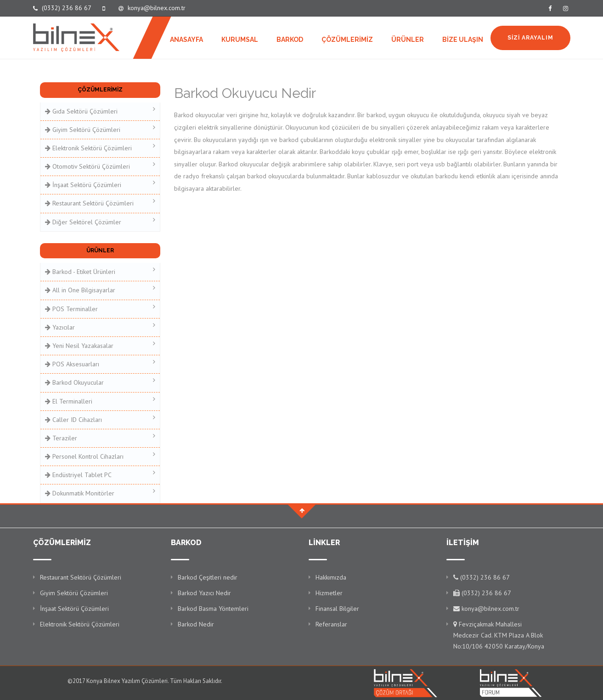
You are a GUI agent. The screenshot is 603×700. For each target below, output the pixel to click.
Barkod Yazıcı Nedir (204, 593)
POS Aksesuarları (100, 363)
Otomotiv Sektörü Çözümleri (100, 166)
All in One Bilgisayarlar (100, 289)
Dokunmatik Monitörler (100, 492)
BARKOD (290, 40)
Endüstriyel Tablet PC (100, 474)
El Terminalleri (100, 401)
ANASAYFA (186, 40)
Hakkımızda (331, 577)
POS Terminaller (100, 308)
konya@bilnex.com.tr (152, 8)
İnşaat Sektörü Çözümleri (100, 184)
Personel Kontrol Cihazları (100, 456)
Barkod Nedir (196, 624)
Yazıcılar (100, 327)
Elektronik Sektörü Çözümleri (100, 147)
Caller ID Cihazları (100, 419)
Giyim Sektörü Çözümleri (100, 129)
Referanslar (331, 624)
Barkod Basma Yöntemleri (213, 609)
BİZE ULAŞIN (463, 40)
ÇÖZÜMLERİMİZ (347, 40)
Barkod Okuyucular (100, 382)
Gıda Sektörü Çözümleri (100, 111)
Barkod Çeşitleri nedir (208, 577)
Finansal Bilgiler (337, 609)
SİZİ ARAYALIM (530, 38)
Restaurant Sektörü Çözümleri (100, 202)
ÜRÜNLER (408, 40)
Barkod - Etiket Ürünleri (100, 271)
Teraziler (100, 437)
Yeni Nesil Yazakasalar (100, 345)
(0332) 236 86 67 (62, 8)
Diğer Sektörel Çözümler (100, 221)
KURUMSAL (240, 40)
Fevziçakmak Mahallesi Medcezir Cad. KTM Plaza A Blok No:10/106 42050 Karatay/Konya (499, 635)
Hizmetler (329, 593)
